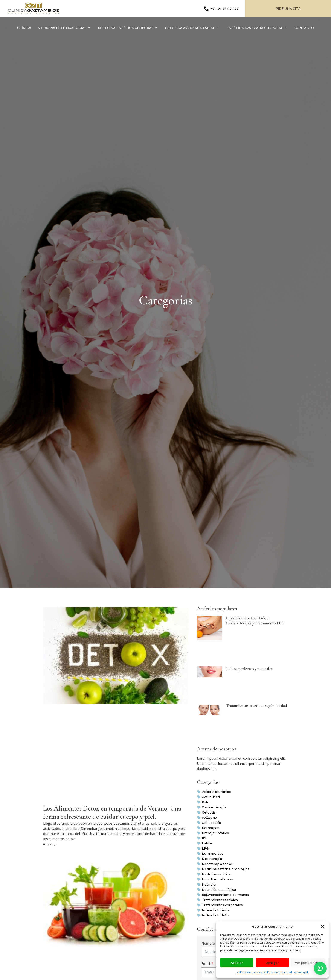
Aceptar (237, 963)
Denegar (272, 963)
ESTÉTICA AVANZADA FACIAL (192, 28)
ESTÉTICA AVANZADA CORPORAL (257, 28)
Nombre (208, 943)
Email (206, 964)
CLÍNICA (24, 28)
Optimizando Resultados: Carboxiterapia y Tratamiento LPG (255, 621)
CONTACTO (304, 28)
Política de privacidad (278, 972)
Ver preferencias (308, 963)
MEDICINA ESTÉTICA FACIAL (64, 28)
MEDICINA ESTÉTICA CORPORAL (128, 28)
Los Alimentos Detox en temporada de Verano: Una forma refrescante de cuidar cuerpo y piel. (112, 812)
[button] (322, 926)
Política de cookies (249, 972)
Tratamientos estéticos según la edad (257, 706)
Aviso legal (301, 972)
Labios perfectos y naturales (249, 669)
